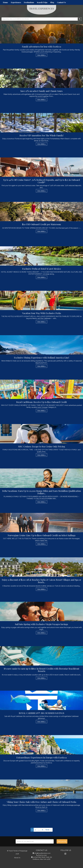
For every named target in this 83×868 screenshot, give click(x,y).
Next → (48, 830)
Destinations (29, 2)
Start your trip (62, 841)
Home (5, 2)
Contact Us (61, 2)
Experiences (16, 2)
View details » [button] (42, 55)
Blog (52, 2)
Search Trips (42, 2)
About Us (17, 858)
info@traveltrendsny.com (42, 853)
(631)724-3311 (42, 855)
